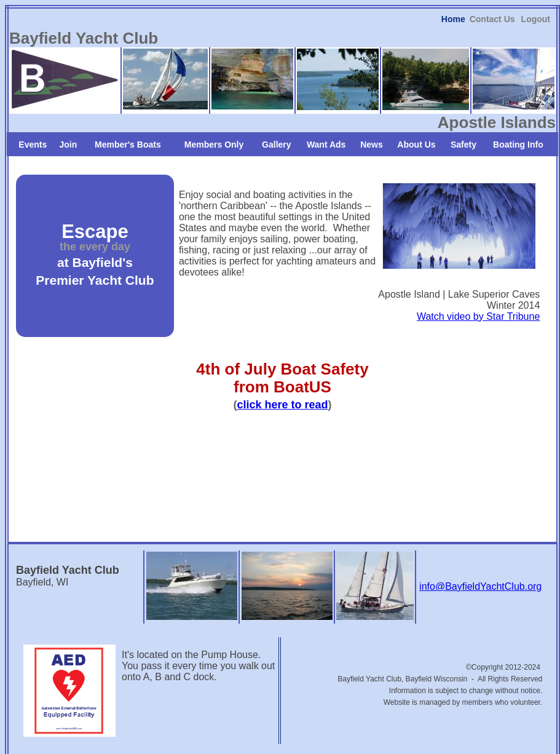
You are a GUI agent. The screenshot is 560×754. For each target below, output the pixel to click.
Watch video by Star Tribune (478, 286)
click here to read (282, 374)
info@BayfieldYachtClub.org (480, 556)
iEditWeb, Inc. (331, 743)
